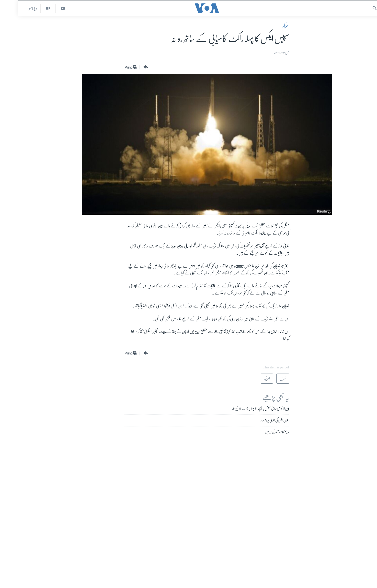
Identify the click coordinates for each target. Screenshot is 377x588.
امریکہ (267, 25)
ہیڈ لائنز (15, 8)
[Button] (127, 67)
